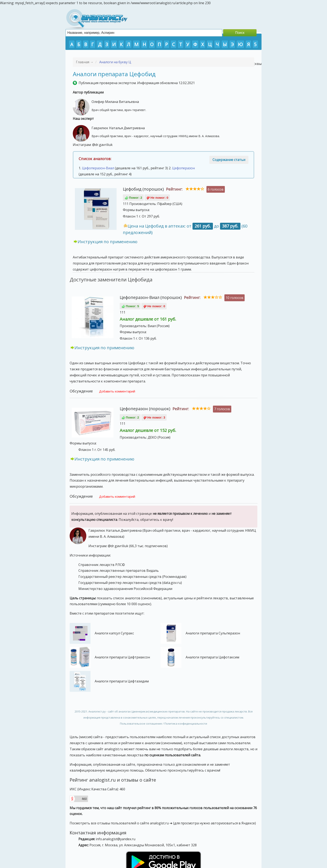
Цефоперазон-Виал (98, 168)
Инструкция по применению (108, 242)
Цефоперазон (183, 168)
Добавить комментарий (117, 391)
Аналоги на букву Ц (115, 62)
